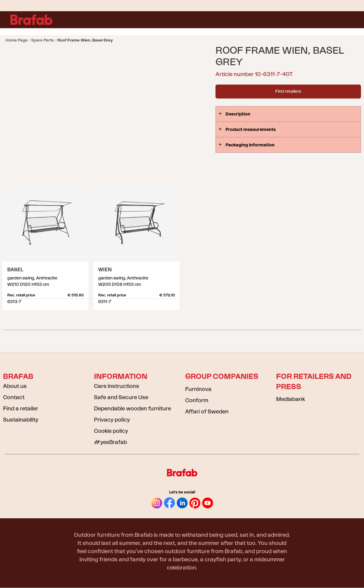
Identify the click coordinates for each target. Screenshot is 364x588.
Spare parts (42, 40)
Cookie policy (111, 431)
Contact (14, 397)
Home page (17, 40)
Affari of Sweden (207, 412)
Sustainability (21, 420)
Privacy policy (112, 420)
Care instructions (117, 386)
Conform (197, 400)
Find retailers (288, 92)
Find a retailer (21, 409)
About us (15, 386)
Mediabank (291, 399)
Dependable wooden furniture (132, 409)
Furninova (198, 389)
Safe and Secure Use (121, 397)
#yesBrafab (110, 442)
